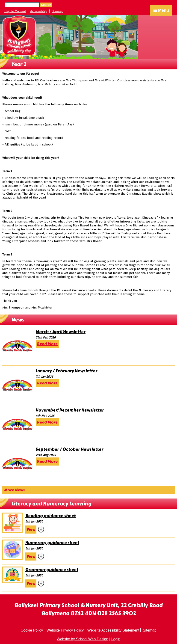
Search (46, 5)
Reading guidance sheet (51, 516)
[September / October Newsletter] (18, 463)
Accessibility (39, 11)
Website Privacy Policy (65, 630)
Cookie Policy (32, 630)
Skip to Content (15, 11)
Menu (161, 10)
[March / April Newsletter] (18, 346)
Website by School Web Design (83, 639)
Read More (47, 344)
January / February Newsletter (66, 371)
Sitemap (57, 11)
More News (14, 490)
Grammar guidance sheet (52, 570)
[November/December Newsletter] (18, 424)
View (31, 530)
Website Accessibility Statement (113, 630)
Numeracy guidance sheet (52, 543)
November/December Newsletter (70, 410)
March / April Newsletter (61, 332)
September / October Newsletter (69, 449)
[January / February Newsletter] (18, 385)
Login (116, 639)
